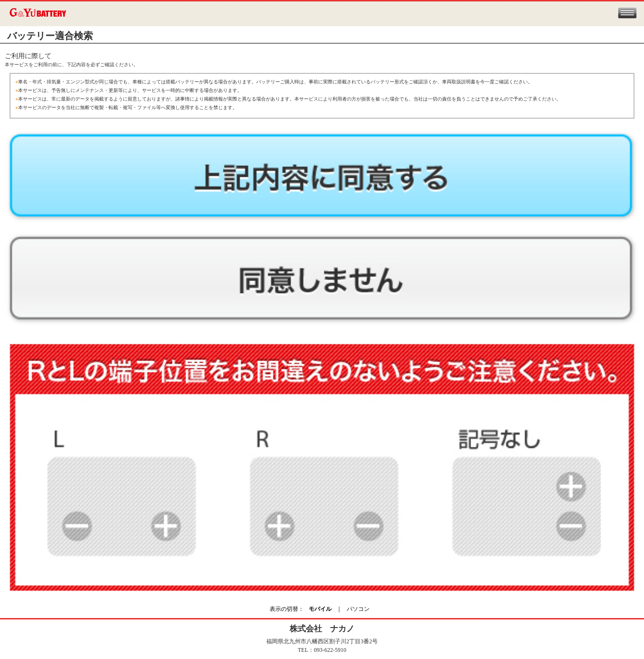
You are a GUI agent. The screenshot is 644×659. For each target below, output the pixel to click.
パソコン (358, 609)
